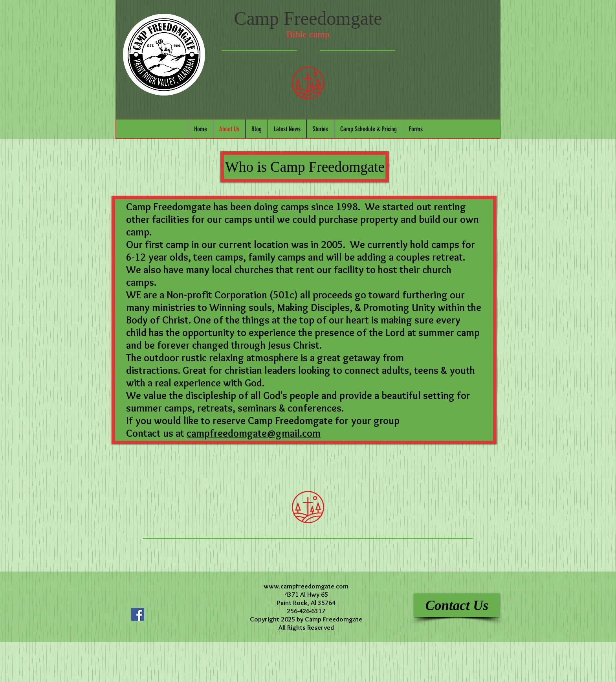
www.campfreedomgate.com (306, 586)
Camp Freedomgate (308, 18)
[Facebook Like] (176, 598)
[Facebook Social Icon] (138, 614)
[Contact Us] (457, 605)
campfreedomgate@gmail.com (254, 433)
